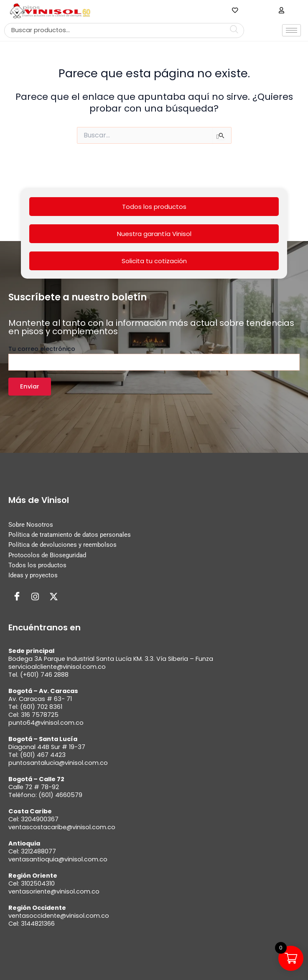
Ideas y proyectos (33, 575)
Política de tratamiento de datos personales (70, 535)
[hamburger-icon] (291, 30)
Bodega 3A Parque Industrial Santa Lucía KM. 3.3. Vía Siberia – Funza (111, 659)
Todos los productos (154, 207)
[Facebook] (17, 597)
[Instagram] (35, 597)
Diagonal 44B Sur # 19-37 (47, 747)
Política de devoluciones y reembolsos (62, 545)
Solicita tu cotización (154, 261)
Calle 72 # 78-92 (34, 787)
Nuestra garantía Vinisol (154, 234)
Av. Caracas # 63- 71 (40, 699)
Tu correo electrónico (154, 358)
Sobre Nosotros (31, 525)
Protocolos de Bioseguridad (47, 555)
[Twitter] (53, 597)
